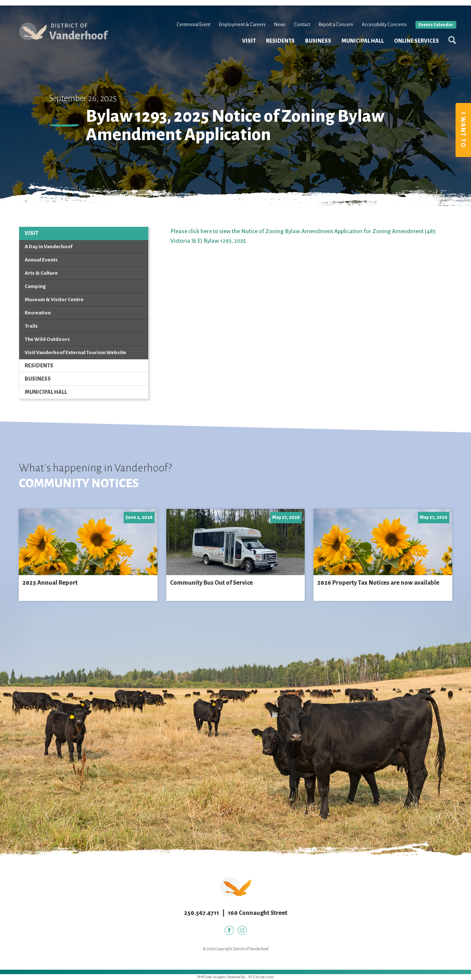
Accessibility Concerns (380, 31)
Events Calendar (432, 31)
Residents (276, 47)
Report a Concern (332, 31)
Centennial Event (190, 31)
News (276, 31)
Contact (298, 31)
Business (314, 47)
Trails (31, 326)
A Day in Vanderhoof (49, 247)
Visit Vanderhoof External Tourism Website (75, 352)
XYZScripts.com (261, 977)
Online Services (412, 47)
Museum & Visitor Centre (54, 300)
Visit (245, 47)
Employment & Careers (238, 31)
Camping (35, 286)
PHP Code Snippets (212, 977)
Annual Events (41, 260)
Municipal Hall (359, 47)
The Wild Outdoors (47, 339)
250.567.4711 (201, 913)
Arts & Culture (41, 273)
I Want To (463, 130)
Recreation (38, 313)
